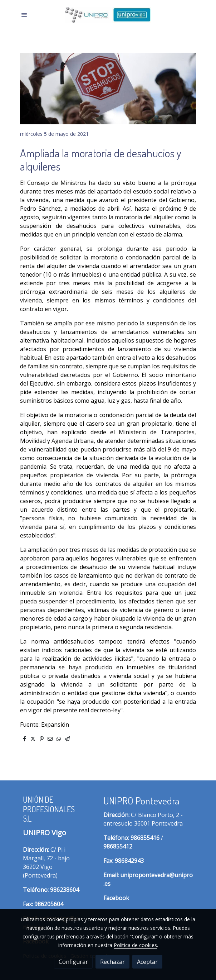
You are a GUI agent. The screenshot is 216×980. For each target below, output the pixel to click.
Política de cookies (135, 945)
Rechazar (112, 962)
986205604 (49, 904)
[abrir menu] (24, 15)
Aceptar (147, 962)
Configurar (73, 962)
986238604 (65, 890)
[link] (108, 15)
